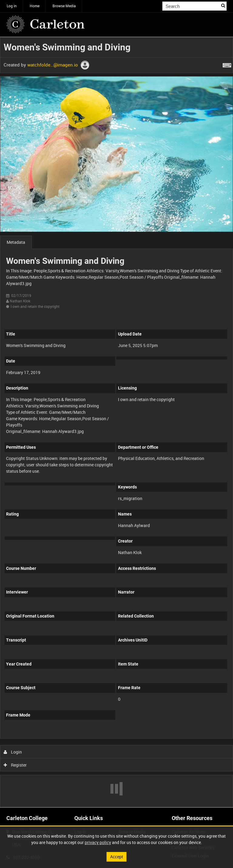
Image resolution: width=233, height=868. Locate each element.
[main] (116, 422)
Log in (12, 6)
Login (13, 752)
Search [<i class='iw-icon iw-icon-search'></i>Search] (223, 5)
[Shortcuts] (227, 64)
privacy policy (98, 842)
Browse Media (64, 6)
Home (35, 6)
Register (15, 765)
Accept (117, 857)
